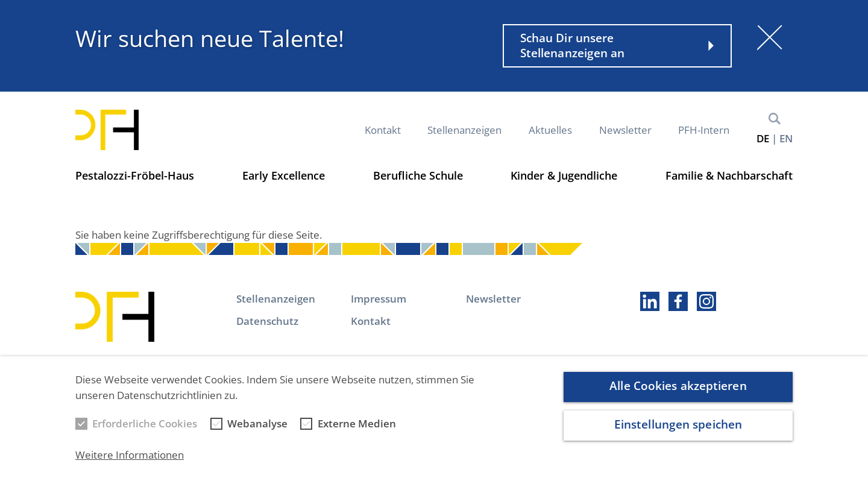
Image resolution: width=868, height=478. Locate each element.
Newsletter (625, 130)
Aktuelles (550, 130)
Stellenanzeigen (464, 130)
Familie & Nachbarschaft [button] (729, 175)
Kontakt (383, 130)
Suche (775, 119)
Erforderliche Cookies (145, 428)
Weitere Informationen (130, 458)
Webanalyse (257, 428)
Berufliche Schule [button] (418, 175)
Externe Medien (357, 428)
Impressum (379, 299)
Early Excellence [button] (284, 175)
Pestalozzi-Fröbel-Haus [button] (135, 175)
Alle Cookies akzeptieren (678, 389)
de (763, 138)
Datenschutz (267, 321)
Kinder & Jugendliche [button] (564, 175)
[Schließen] (770, 37)
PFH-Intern (704, 130)
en (786, 138)
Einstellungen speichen (678, 429)
